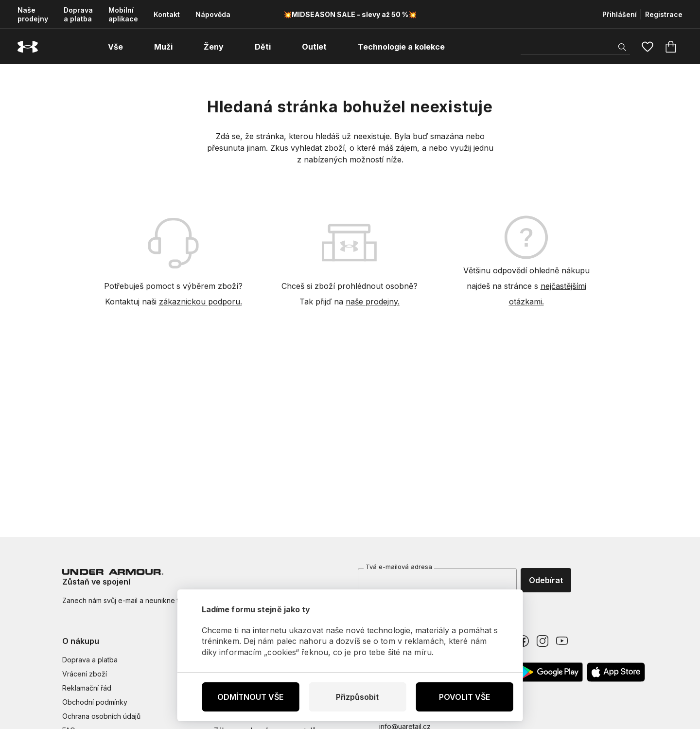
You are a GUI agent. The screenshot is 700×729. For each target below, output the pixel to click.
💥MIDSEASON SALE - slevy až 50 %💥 (350, 14)
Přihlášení (620, 14)
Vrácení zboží (85, 674)
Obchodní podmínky (95, 702)
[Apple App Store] (616, 672)
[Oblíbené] (647, 47)
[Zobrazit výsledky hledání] (622, 47)
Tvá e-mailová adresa (399, 567)
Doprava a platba (78, 14)
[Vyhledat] (575, 47)
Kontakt (167, 14)
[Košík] (671, 47)
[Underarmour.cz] (28, 47)
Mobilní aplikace (123, 14)
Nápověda (213, 14)
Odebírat (546, 580)
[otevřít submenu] (132, 47)
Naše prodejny (33, 14)
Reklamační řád (87, 688)
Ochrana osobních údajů (101, 716)
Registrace (664, 14)
